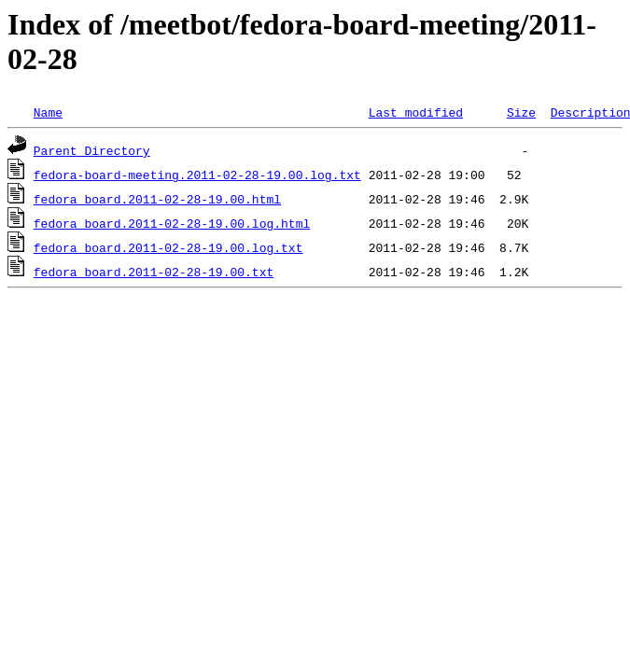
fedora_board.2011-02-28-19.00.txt (154, 272)
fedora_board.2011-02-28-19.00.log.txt (168, 247)
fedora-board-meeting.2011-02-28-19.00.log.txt (197, 175)
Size (521, 112)
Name (48, 112)
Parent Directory (92, 150)
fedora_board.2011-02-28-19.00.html (157, 199)
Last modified (416, 112)
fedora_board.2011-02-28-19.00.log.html (172, 223)
